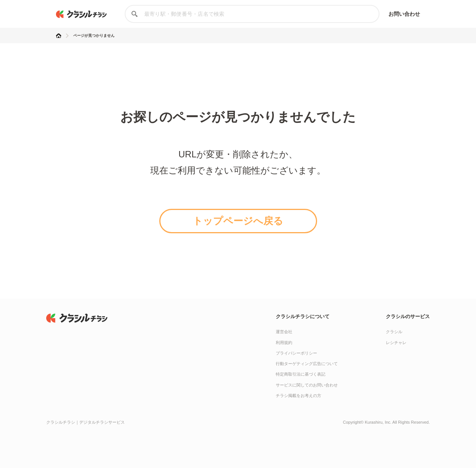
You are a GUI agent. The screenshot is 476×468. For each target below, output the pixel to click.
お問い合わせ (404, 14)
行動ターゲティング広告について (307, 364)
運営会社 (284, 332)
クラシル (394, 332)
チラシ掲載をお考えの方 (298, 396)
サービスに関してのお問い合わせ (307, 385)
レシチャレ (396, 343)
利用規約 (284, 343)
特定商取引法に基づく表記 (301, 374)
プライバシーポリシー (296, 353)
